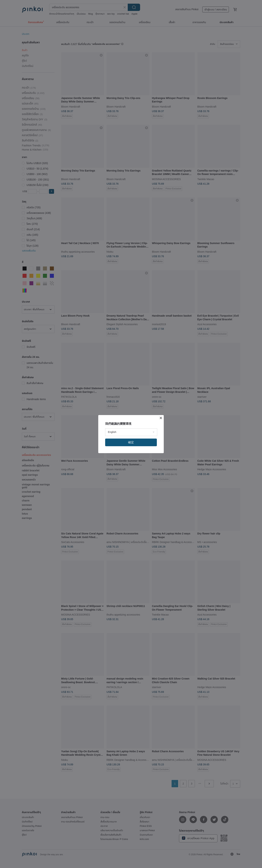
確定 (131, 442)
